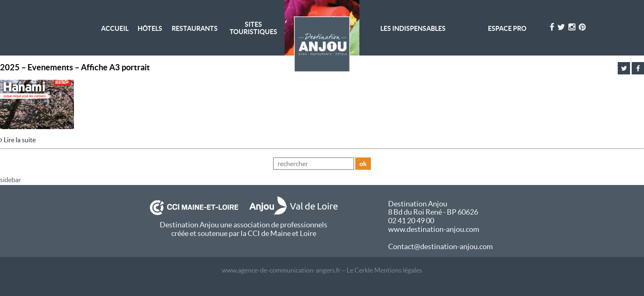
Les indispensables (413, 28)
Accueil (115, 28)
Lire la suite (18, 140)
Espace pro (507, 28)
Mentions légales (398, 270)
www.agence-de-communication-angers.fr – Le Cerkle (297, 270)
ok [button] (363, 164)
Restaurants (195, 28)
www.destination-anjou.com (434, 229)
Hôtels (150, 28)
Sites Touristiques (253, 28)
